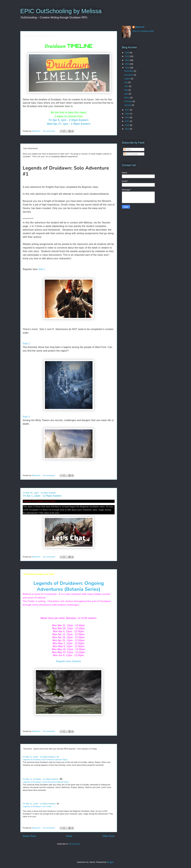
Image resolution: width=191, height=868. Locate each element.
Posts (127, 149)
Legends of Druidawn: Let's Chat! (39, 501)
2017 (127, 121)
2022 (127, 68)
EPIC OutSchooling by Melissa (61, 11)
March (127, 98)
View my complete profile (143, 31)
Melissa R (140, 27)
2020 (127, 114)
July (126, 82)
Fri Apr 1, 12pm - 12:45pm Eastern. (43, 496)
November (129, 75)
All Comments (131, 154)
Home (69, 836)
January (128, 105)
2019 (127, 117)
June (127, 86)
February (128, 101)
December (129, 71)
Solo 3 (26, 417)
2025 (127, 56)
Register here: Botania (68, 661)
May (126, 90)
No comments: (49, 131)
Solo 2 (26, 344)
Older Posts (109, 836)
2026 (127, 53)
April (127, 94)
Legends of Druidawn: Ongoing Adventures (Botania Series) (69, 586)
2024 (127, 60)
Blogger (110, 862)
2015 (127, 129)
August (128, 79)
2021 (127, 110)
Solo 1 (42, 269)
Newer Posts (29, 836)
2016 (127, 125)
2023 (127, 64)
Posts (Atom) (75, 844)
